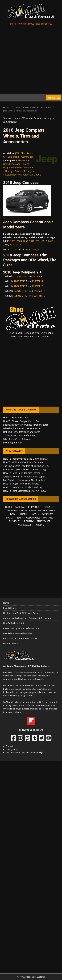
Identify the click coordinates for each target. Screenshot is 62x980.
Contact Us (11, 746)
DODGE (22, 510)
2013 (51, 241)
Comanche (13, 157)
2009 (25, 241)
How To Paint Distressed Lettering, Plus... (25, 491)
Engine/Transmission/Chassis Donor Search (26, 425)
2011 (38, 241)
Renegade (29, 171)
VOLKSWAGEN (26, 525)
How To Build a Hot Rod (16, 418)
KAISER (23, 514)
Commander (28, 157)
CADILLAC (20, 507)
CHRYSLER (49, 507)
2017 (15, 249)
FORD (32, 510)
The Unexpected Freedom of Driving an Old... (27, 466)
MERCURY (48, 514)
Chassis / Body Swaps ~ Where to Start (22, 628)
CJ (4, 157)
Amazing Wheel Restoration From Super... (25, 477)
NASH (20, 518)
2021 (40, 249)
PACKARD (48, 518)
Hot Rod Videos (11, 644)
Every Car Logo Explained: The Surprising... (25, 469)
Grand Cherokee (12, 164)
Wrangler (23, 175)
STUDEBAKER (44, 521)
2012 (44, 241)
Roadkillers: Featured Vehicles (18, 633)
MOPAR (10, 518)
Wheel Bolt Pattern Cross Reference (22, 428)
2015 (12, 245)
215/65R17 (39, 291)
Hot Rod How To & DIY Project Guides (21, 613)
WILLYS (40, 525)
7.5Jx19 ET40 (21, 296)
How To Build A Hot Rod (15, 623)
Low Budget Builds (13, 443)
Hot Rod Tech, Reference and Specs (22, 432)
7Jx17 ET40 (20, 281)
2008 (19, 241)
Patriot (18, 171)
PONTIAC (29, 521)
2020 (34, 249)
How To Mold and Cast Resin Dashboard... (25, 462)
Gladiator (23, 160)
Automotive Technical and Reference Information (27, 618)
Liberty (9, 171)
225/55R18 (37, 286)
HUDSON (12, 514)
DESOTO (10, 510)
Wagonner (10, 175)
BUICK (9, 507)
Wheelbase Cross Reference (18, 439)
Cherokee (26, 153)
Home (6, 603)
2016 (18, 245)
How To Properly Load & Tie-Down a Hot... (25, 459)
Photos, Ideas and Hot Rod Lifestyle (20, 638)
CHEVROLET (34, 507)
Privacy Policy (12, 749)
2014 (6, 245)
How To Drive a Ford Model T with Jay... (23, 487)
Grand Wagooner (25, 167)
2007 (13, 241)
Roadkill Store (10, 608)
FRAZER (42, 510)
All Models (36, 175)
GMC (51, 510)
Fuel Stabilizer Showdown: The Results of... (25, 480)
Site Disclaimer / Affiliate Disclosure (24, 753)
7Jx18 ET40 (20, 286)
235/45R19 (39, 296)
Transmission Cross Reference (19, 435)
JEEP (17, 153)
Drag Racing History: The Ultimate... (22, 484)
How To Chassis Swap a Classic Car (21, 421)
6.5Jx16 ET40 (21, 276)
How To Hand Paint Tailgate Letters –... (23, 473)
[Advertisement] (31, 60)
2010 (32, 241)
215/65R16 (39, 276)
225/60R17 (37, 281)
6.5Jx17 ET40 (21, 291)
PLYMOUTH (15, 521)
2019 (28, 249)
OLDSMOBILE (33, 518)
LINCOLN (35, 514)
